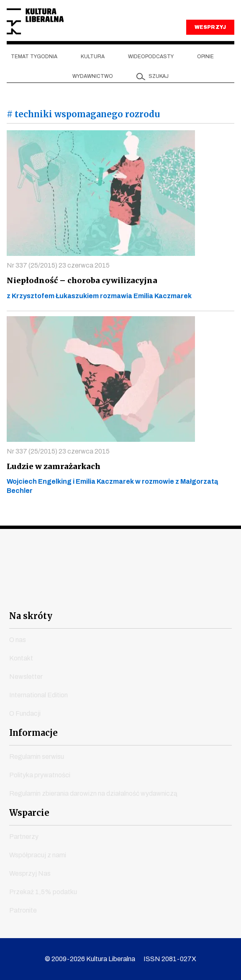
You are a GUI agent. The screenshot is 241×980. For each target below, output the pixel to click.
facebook (45, 594)
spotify (196, 594)
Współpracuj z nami (38, 855)
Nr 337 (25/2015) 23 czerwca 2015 (58, 265)
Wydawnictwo (93, 76)
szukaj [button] (159, 76)
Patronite (23, 910)
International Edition (38, 695)
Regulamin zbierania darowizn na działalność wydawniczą (93, 793)
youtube (76, 594)
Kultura (93, 57)
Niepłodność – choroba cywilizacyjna (80, 280)
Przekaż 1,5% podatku (43, 892)
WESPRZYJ (210, 27)
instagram (106, 594)
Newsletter (26, 677)
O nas (18, 640)
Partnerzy (24, 837)
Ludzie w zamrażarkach (52, 466)
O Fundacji (25, 713)
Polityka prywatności (40, 775)
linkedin (166, 594)
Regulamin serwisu (37, 757)
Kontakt (21, 658)
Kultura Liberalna (35, 22)
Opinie (205, 57)
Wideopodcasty (151, 57)
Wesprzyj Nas (30, 873)
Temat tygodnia (34, 57)
